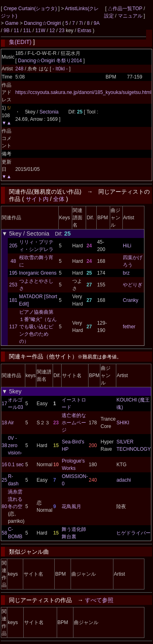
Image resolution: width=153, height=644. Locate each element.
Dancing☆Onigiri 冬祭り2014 (50, 61)
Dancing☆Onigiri (43, 23)
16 (4, 465)
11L (27, 31)
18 (4, 423)
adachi (123, 480)
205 (13, 246)
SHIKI (123, 423)
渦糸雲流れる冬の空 (15, 499)
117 (13, 327)
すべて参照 (99, 600)
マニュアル (130, 16)
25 (4, 480)
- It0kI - (61, 69)
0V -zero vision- (15, 445)
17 (4, 404)
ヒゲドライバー (133, 533)
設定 (109, 16)
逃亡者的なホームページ (74, 423)
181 (13, 300)
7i (81, 23)
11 (16, 31)
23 (61, 31)
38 (4, 445)
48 (13, 261)
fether (129, 327)
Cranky (131, 300)
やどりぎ (133, 285)
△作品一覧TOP (125, 9)
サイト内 (37, 199)
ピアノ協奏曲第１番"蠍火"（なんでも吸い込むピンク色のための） (38, 327)
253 (13, 285)
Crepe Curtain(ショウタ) (31, 9)
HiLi (127, 246)
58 (4, 533)
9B (7, 31)
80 (4, 506)
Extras (84, 31)
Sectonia (49, 112)
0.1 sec (16, 465)
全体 (59, 199)
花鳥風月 (71, 506)
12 (52, 31)
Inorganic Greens (38, 273)
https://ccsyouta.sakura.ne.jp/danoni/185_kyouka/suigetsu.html (83, 92)
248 (19, 69)
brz (126, 273)
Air (11, 423)
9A (97, 23)
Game (12, 23)
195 (13, 273)
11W (40, 31)
